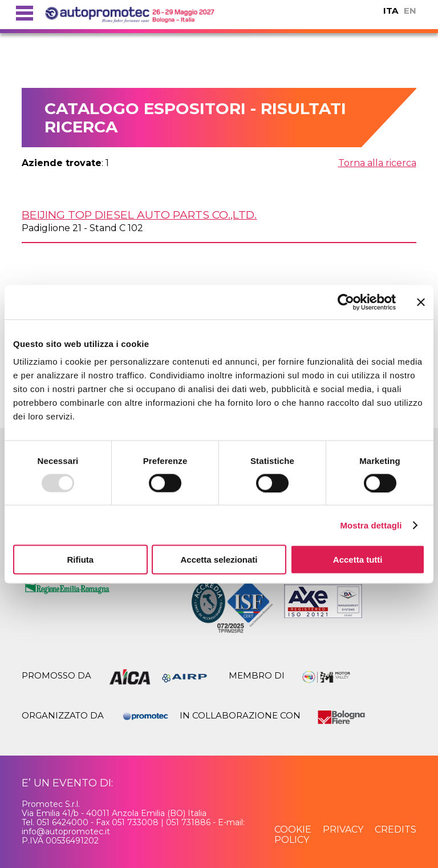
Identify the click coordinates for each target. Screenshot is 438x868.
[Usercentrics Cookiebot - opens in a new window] (346, 302)
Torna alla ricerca (377, 163)
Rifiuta (80, 560)
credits (396, 829)
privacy (343, 829)
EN (410, 11)
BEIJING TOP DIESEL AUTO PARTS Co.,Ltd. (139, 215)
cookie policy (293, 835)
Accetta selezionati (219, 560)
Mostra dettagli (371, 525)
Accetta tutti (358, 560)
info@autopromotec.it (66, 831)
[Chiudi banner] (421, 302)
